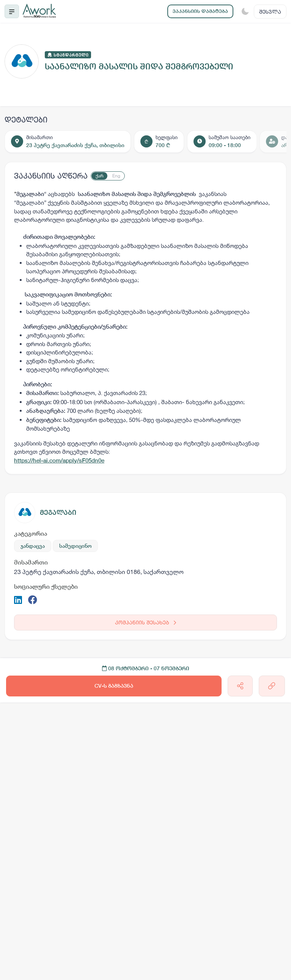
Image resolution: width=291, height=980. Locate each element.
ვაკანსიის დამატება (200, 11)
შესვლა (270, 12)
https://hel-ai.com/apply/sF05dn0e (59, 460)
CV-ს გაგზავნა (114, 686)
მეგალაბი (58, 512)
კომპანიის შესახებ (145, 622)
